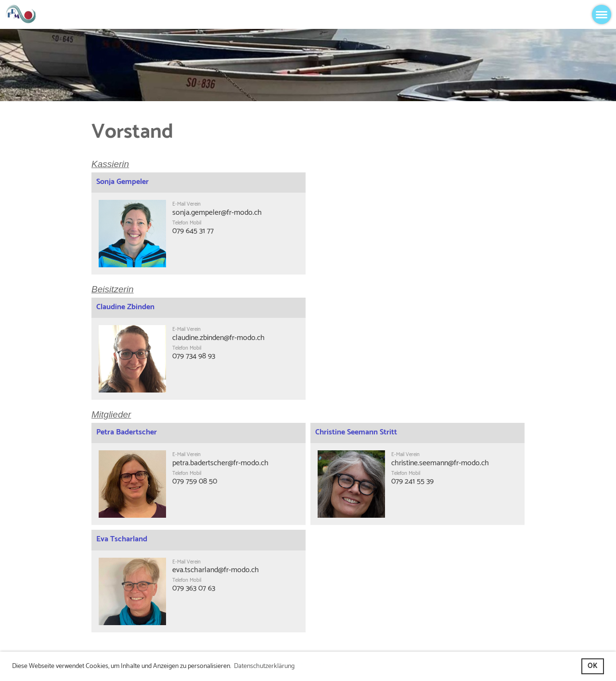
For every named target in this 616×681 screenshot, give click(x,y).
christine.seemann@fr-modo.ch (440, 463)
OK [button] (592, 666)
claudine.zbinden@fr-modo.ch (218, 338)
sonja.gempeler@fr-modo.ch (217, 213)
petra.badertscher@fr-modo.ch (220, 463)
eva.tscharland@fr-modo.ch (216, 570)
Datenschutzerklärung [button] (264, 666)
